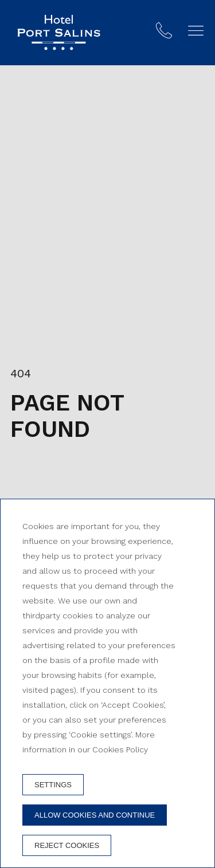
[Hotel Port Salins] (59, 33)
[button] (196, 31)
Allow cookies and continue (95, 815)
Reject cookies (67, 845)
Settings (53, 785)
